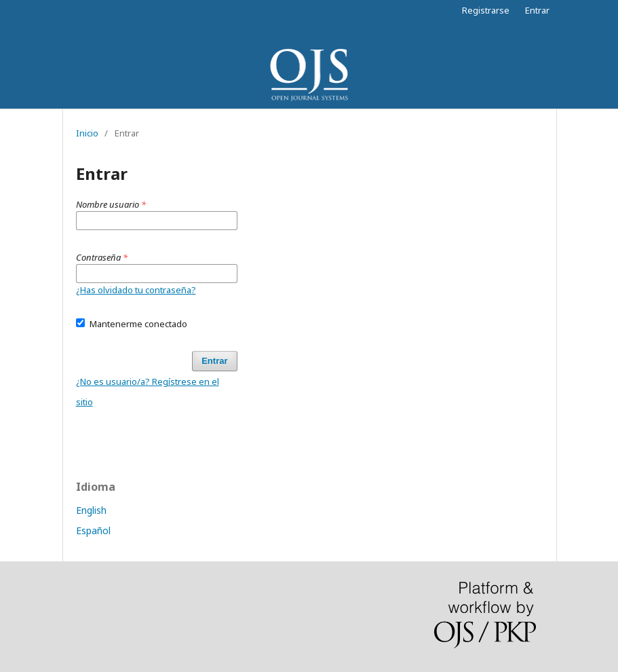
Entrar (537, 10)
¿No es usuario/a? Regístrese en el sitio (148, 392)
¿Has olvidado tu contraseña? (136, 290)
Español (93, 530)
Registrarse (486, 10)
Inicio (87, 133)
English (91, 510)
